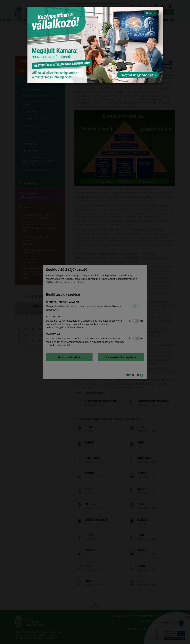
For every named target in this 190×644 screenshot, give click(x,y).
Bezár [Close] (151, 13)
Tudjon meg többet (138, 75)
